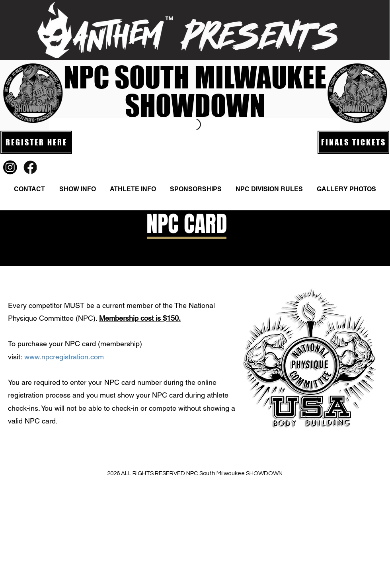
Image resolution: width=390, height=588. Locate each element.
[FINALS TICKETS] (353, 142)
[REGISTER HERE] (36, 142)
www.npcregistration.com (64, 357)
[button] (77, 189)
